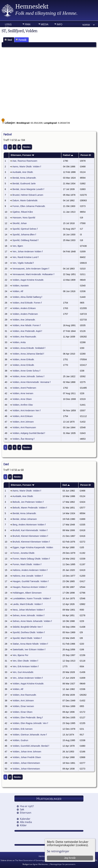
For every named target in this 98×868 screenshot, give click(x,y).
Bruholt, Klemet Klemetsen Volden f (30, 536)
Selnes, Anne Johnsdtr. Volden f (28, 615)
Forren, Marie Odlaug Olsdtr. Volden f (31, 559)
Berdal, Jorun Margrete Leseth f (28, 189)
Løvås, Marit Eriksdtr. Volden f (28, 604)
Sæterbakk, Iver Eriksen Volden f (29, 649)
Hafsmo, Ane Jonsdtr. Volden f (28, 576)
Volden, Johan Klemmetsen (26, 763)
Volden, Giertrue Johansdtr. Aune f (30, 735)
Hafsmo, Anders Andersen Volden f (30, 570)
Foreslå (21, 40)
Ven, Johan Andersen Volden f (27, 252)
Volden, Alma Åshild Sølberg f (27, 297)
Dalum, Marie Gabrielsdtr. (25, 200)
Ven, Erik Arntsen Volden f (26, 666)
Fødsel (68, 155)
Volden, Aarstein (21, 286)
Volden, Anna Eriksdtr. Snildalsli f (29, 348)
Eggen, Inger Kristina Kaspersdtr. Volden (33, 547)
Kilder (23, 825)
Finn (28, 24)
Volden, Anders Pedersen (25, 314)
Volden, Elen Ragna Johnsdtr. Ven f (30, 723)
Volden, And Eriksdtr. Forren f (27, 303)
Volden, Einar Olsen (23, 712)
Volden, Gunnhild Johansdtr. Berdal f (31, 746)
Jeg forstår (70, 858)
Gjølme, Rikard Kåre (23, 212)
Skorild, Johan (20, 223)
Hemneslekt (32, 7)
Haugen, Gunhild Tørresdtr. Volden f (31, 581)
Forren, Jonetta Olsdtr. (24, 553)
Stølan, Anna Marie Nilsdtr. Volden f (30, 644)
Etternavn (26, 813)
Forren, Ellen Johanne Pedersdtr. (29, 206)
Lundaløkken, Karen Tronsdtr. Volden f (32, 598)
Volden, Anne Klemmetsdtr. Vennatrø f (31, 382)
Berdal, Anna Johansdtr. (24, 178)
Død (66, 485)
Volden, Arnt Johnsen (23, 422)
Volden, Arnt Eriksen (23, 416)
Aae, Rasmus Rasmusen (25, 161)
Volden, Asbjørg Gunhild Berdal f (29, 433)
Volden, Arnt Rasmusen (24, 427)
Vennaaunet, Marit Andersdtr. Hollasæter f (33, 274)
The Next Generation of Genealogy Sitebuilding (35, 860)
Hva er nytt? (27, 806)
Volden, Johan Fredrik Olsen (27, 757)
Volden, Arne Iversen (23, 393)
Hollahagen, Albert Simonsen (27, 593)
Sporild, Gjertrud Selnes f (25, 229)
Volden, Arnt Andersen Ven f (26, 410)
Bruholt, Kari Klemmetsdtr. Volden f (30, 530)
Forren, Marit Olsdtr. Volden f (27, 564)
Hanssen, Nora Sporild (24, 218)
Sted (8, 40)
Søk (22, 809)
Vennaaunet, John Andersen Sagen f (31, 269)
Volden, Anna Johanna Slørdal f (28, 354)
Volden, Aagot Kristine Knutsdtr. (28, 280)
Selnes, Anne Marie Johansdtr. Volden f (32, 621)
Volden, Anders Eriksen (24, 308)
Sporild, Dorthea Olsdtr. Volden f (29, 632)
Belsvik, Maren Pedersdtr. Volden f (30, 508)
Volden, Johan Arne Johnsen (27, 752)
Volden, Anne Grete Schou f (26, 371)
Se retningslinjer (58, 851)
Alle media (26, 822)
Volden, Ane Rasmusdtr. (24, 337)
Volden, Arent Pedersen (24, 388)
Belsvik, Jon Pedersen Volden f (28, 502)
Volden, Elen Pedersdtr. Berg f (28, 717)
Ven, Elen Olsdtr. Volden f (25, 661)
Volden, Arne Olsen (22, 399)
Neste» (27, 147)
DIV (27, 29)
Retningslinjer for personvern (63, 864)
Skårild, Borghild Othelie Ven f (28, 627)
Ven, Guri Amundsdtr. (23, 672)
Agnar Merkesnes (40, 864)
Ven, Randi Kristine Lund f (25, 257)
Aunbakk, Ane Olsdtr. (23, 172)
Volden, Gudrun (20, 740)
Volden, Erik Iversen (23, 729)
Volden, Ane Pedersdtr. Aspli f (27, 331)
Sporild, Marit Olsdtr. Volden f (27, 638)
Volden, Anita (19, 342)
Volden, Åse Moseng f (23, 439)
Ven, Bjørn (18, 246)
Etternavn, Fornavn (22, 155)
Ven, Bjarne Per (20, 655)
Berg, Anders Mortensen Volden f (29, 525)
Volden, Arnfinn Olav (23, 405)
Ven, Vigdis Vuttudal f (23, 263)
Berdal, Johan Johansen (25, 519)
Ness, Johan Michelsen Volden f (29, 610)
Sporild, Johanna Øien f (24, 235)
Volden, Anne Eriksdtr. (23, 359)
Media (45, 24)
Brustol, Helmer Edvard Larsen (28, 195)
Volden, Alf (18, 291)
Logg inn (8, 25)
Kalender (25, 819)
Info (60, 24)
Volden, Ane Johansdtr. (24, 320)
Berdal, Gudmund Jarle (24, 183)
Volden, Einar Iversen (23, 706)
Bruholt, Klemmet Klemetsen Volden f (31, 542)
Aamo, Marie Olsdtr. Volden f (27, 167)
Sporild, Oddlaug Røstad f (25, 240)
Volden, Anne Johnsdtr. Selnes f (28, 376)
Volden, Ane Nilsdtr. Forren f (26, 325)
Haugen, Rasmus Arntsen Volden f (30, 587)
